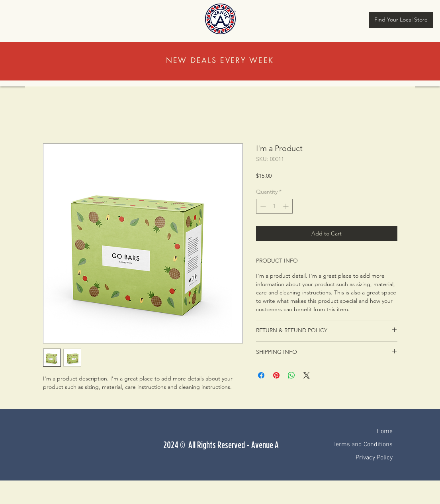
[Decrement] (262, 206)
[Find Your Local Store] (401, 20)
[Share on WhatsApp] (291, 375)
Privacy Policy (374, 458)
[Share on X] (307, 375)
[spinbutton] (274, 206)
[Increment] (286, 206)
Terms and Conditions (363, 445)
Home (385, 431)
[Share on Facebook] (261, 375)
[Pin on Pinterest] (276, 375)
